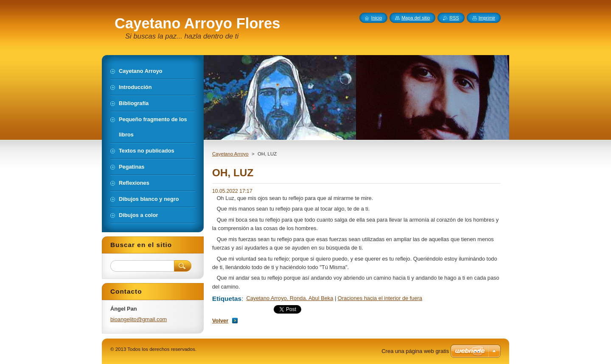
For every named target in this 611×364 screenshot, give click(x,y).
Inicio (377, 18)
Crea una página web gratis (415, 351)
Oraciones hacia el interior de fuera (380, 298)
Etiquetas (227, 299)
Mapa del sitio (416, 18)
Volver (220, 321)
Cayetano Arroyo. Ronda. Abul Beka (290, 298)
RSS (454, 18)
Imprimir (487, 18)
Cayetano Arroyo (230, 154)
